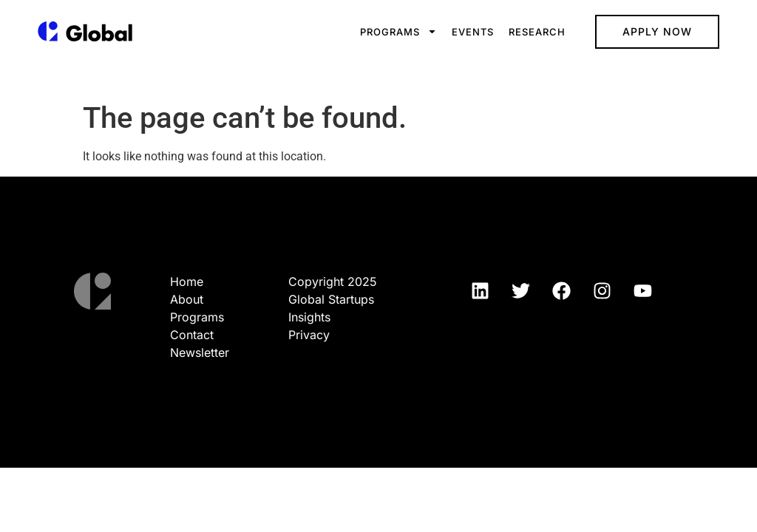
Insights (309, 317)
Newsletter (200, 352)
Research (537, 32)
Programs (398, 31)
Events (473, 32)
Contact (192, 335)
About (187, 299)
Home (187, 282)
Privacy (309, 335)
